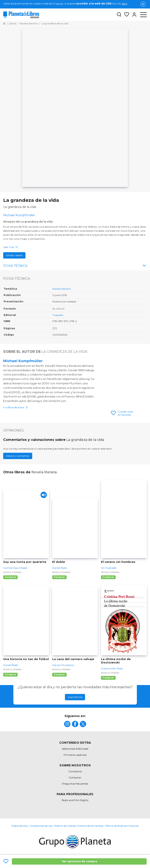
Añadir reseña (14, 255)
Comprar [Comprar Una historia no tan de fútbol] (10, 675)
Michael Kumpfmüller (23, 361)
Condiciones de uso (41, 826)
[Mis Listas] (125, 15)
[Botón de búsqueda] (119, 15)
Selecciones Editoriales (75, 749)
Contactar (75, 777)
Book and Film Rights (75, 800)
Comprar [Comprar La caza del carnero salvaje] (59, 675)
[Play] (44, 495)
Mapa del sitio (20, 826)
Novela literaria (62, 289)
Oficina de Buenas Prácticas (122, 826)
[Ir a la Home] (4, 23)
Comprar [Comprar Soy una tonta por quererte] (10, 577)
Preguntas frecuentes (75, 784)
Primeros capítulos (75, 755)
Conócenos (75, 771)
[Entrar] (133, 15)
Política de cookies (65, 826)
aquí (124, 3)
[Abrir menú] (143, 15)
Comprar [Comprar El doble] (59, 577)
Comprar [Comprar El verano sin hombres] (108, 577)
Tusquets (58, 315)
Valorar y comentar (18, 456)
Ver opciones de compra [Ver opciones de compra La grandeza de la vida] (79, 861)
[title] (67, 724)
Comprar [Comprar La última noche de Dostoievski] (108, 678)
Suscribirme (75, 697)
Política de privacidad (90, 826)
